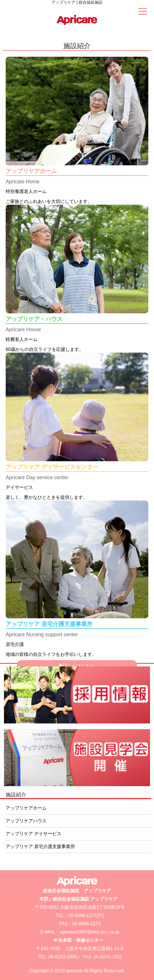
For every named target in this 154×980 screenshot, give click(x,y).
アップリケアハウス (26, 821)
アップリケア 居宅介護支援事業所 (40, 846)
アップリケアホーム (26, 808)
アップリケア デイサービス (34, 834)
